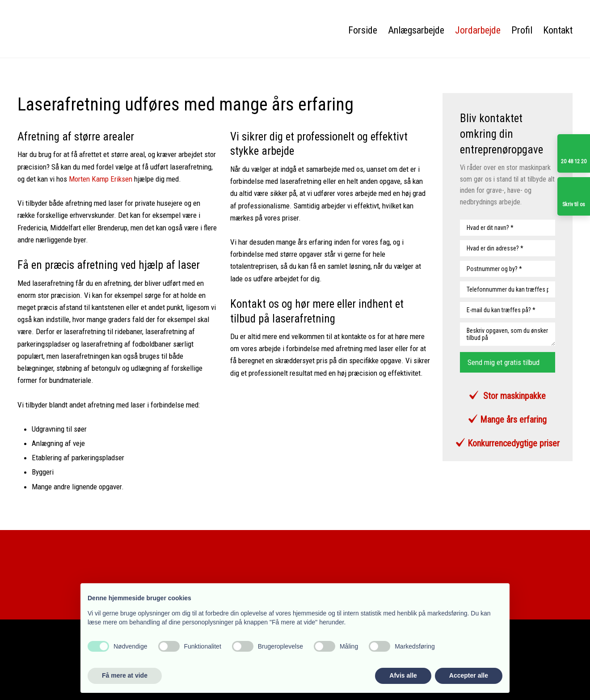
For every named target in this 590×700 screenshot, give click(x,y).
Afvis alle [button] (403, 675)
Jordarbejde (478, 30)
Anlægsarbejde (416, 30)
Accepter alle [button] (469, 675)
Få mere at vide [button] (125, 675)
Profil (522, 30)
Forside (363, 30)
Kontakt (558, 30)
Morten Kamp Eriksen (101, 179)
